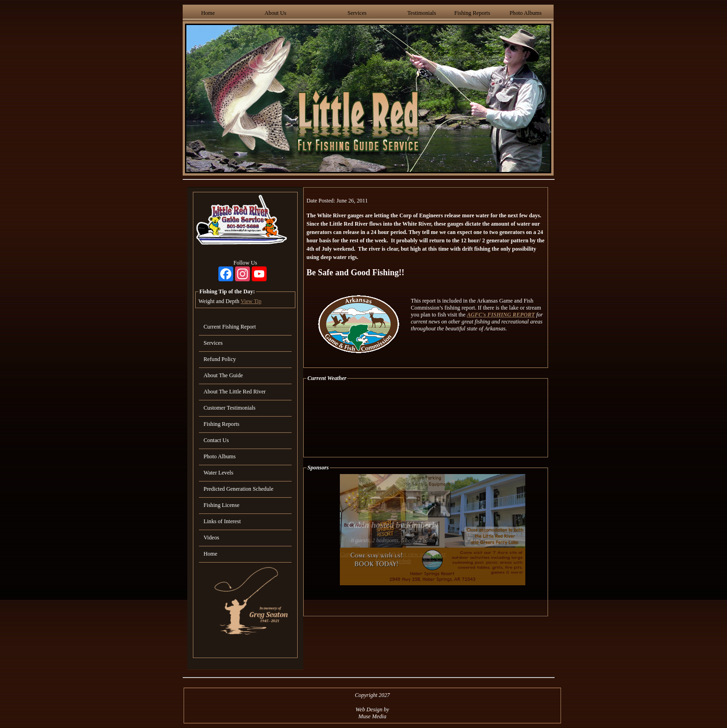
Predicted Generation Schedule (239, 489)
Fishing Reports (472, 13)
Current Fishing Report (230, 327)
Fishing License (221, 505)
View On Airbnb (393, 561)
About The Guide (223, 375)
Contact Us (216, 440)
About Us (276, 13)
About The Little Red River (235, 392)
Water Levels (218, 473)
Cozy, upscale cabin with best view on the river (393, 554)
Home (208, 13)
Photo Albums (526, 13)
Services (357, 13)
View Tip (251, 301)
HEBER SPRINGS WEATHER (426, 419)
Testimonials (421, 13)
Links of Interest (222, 521)
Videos (211, 538)
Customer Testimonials (230, 408)
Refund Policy (220, 359)
